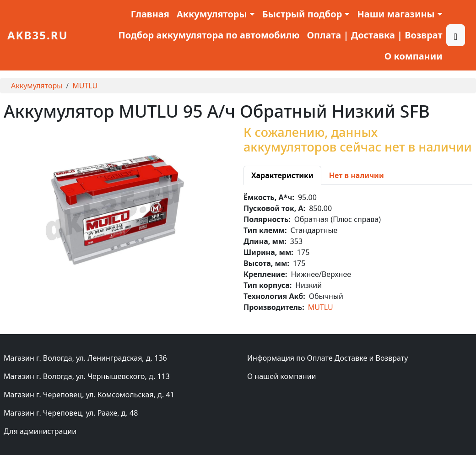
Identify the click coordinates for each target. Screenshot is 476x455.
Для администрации (40, 431)
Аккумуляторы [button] (212, 14)
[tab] (282, 175)
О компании (414, 56)
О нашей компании (282, 376)
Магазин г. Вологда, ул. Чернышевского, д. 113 (87, 376)
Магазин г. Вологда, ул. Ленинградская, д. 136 (85, 358)
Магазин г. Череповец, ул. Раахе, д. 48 (71, 413)
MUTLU (85, 86)
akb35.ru (38, 35)
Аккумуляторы (37, 86)
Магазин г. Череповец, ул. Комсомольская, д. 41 (89, 395)
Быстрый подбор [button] (302, 14)
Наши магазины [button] (396, 14)
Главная (150, 14)
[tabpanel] (358, 252)
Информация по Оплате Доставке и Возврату (327, 358)
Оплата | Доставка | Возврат (375, 35)
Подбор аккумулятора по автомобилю (209, 35)
